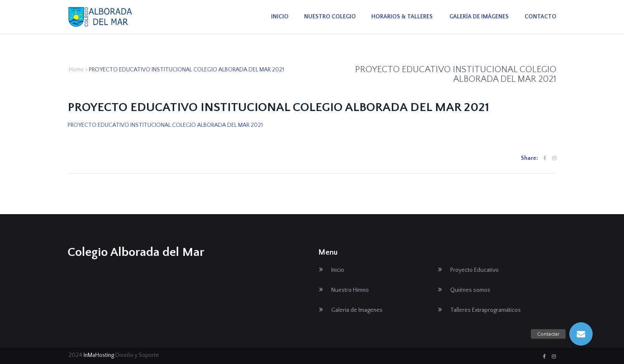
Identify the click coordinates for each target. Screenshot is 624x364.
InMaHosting (99, 355)
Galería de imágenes (478, 17)
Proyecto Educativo (474, 270)
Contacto (540, 17)
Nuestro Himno (350, 290)
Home (76, 70)
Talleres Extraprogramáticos (486, 310)
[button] (581, 334)
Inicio (280, 17)
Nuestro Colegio (330, 17)
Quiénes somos (470, 290)
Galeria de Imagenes (357, 310)
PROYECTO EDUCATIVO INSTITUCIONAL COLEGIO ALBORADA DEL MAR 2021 (165, 125)
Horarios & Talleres (402, 17)
